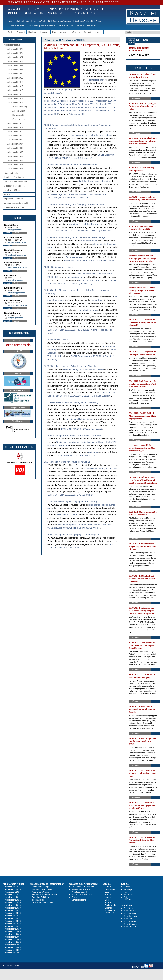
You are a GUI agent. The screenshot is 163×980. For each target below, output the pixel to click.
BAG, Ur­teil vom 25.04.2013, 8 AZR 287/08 (82, 429)
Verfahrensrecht (79, 900)
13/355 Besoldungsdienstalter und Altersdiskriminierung (71, 165)
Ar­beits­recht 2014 (68, 104)
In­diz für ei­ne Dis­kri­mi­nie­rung (79, 419)
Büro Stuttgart (130, 927)
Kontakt (108, 897)
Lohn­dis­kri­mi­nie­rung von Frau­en (101, 468)
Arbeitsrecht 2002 (15, 165)
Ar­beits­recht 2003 (104, 111)
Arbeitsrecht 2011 (15, 127)
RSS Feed (110, 903)
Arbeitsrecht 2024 (15, 57)
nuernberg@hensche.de (17, 305)
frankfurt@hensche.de (17, 242)
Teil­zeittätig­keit (54, 356)
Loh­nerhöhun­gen (89, 241)
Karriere (109, 895)
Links (107, 900)
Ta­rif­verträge (97, 300)
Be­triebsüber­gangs (88, 310)
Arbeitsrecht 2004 (15, 156)
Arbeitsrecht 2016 (15, 90)
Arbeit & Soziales (20, 111)
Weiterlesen (137, 98)
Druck (108, 892)
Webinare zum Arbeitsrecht (16, 203)
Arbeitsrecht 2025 (15, 53)
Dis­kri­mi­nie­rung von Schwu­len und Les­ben (83, 369)
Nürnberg (76, 32)
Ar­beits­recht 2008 (86, 107)
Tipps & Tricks (33, 26)
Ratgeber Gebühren (66, 26)
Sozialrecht (77, 897)
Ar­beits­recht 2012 (86, 104)
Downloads (110, 889)
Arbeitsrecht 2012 (15, 123)
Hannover (44, 32)
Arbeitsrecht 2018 (15, 82)
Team (126, 892)
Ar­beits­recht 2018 (68, 101)
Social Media (111, 905)
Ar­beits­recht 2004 (86, 111)
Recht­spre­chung (95, 80)
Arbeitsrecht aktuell (23, 21)
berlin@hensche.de (16, 230)
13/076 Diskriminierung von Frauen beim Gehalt (67, 462)
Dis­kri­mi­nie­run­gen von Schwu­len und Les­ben (89, 135)
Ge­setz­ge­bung (65, 90)
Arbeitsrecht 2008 (15, 140)
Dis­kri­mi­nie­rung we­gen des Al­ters (95, 181)
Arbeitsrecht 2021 (15, 70)
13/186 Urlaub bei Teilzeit (56, 340)
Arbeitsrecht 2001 (15, 169)
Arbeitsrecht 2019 (15, 78)
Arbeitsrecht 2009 (15, 136)
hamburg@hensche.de (17, 255)
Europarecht (18, 115)
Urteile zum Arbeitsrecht (84, 21)
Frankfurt (21, 32)
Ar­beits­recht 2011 (104, 104)
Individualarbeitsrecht (81, 889)
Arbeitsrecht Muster (48, 26)
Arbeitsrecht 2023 (15, 61)
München (64, 32)
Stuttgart (87, 32)
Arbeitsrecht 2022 (15, 66)
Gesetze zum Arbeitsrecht (63, 21)
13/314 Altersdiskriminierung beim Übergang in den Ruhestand (74, 204)
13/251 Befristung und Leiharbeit (60, 267)
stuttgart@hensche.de (17, 318)
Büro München (130, 921)
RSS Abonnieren (11, 966)
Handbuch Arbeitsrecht (41, 21)
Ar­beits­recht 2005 (68, 111)
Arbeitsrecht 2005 (15, 152)
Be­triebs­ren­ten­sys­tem (76, 257)
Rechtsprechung (20, 107)
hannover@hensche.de (17, 267)
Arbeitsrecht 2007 (15, 144)
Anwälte (98, 32)
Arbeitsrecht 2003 (15, 160)
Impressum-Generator (16, 26)
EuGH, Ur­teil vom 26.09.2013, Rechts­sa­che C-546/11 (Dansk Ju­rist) (80, 231)
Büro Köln (128, 919)
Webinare (80, 26)
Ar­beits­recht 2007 (104, 107)
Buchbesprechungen (41, 887)
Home (10, 21)
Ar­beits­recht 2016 (104, 101)
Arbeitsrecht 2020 (15, 74)
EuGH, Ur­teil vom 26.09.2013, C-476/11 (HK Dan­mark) (90, 260)
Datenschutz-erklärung (129, 898)
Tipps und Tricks (11, 173)
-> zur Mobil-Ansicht (14, 40)
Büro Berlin (128, 908)
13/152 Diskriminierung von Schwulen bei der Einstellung (71, 366)
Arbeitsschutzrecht (80, 892)
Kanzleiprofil (91, 26)
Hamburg (32, 32)
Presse (99, 21)
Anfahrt (7, 233)
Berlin (11, 32)
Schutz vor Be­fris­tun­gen (90, 280)
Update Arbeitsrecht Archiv (16, 207)
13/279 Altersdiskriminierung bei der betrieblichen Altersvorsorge (75, 237)
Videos (7, 194)
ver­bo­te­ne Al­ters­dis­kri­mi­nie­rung (84, 224)
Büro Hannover (130, 916)
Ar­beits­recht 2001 (77, 114)
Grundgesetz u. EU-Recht (83, 887)
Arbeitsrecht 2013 (15, 103)
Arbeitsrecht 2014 (15, 99)
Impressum (128, 895)
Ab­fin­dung (93, 452)
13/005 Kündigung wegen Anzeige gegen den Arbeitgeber (72, 534)
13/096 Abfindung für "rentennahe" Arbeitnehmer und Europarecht (75, 435)
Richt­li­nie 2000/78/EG (68, 515)
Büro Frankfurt (130, 911)
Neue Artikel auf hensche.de (44, 895)
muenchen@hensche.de (18, 293)
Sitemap (109, 908)
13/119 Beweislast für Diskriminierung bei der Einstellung (71, 402)
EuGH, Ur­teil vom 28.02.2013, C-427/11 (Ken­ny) (71, 495)
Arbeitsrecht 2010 (15, 132)
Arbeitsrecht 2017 (15, 86)
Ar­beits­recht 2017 (86, 101)
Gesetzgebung (19, 119)
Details (17, 233)
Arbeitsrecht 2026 (15, 49)
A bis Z (108, 887)
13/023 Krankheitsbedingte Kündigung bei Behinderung (70, 501)
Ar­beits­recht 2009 (68, 107)
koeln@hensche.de (15, 280)
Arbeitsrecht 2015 (15, 94)
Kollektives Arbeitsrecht (82, 895)
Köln (54, 32)
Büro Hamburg (130, 913)
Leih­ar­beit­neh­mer (75, 277)
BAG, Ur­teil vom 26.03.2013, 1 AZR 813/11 (75, 455)
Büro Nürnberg (130, 924)
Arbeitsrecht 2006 (15, 148)
